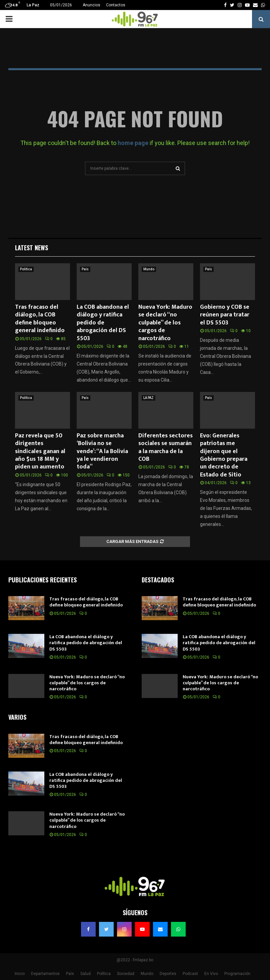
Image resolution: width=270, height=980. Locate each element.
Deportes (168, 974)
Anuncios (91, 5)
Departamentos (45, 974)
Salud (85, 974)
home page (133, 143)
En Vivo (211, 974)
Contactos (116, 5)
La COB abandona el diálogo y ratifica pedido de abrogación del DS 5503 (103, 323)
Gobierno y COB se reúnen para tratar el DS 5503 (225, 315)
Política (26, 269)
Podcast (190, 974)
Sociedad (126, 974)
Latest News (31, 248)
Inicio (20, 974)
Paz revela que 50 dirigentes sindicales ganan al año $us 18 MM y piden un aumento (40, 451)
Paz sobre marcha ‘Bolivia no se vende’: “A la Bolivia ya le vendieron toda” (102, 451)
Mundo (149, 269)
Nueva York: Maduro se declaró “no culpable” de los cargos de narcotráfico (165, 323)
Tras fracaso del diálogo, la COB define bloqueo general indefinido (40, 319)
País (85, 269)
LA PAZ (148, 398)
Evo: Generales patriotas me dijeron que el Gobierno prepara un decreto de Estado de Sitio (224, 455)
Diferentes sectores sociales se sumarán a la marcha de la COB (165, 447)
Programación (237, 974)
